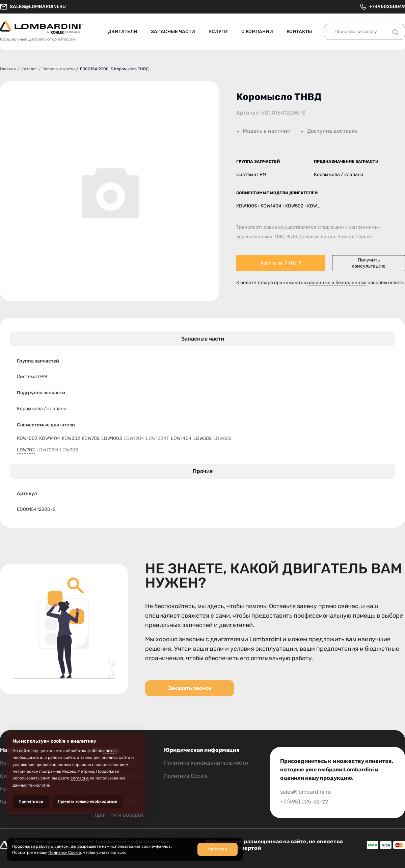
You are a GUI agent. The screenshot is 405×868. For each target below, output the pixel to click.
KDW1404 (50, 439)
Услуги (218, 32)
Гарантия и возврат (118, 815)
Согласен (218, 849)
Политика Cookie (186, 776)
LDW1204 (134, 439)
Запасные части (173, 32)
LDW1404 (181, 439)
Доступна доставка (332, 131)
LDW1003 (112, 439)
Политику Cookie (65, 852)
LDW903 (69, 450)
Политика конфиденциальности (206, 763)
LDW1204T (157, 439)
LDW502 (202, 439)
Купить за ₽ (281, 263)
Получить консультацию (369, 263)
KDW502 (71, 439)
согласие (80, 778)
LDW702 (26, 450)
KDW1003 (27, 439)
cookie (110, 751)
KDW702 (91, 439)
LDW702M (47, 450)
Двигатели (123, 32)
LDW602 (222, 439)
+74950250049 (382, 7)
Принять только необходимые (87, 801)
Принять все (31, 801)
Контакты (299, 32)
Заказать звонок (190, 688)
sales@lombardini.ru (33, 7)
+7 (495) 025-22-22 (304, 802)
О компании (257, 32)
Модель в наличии (267, 131)
